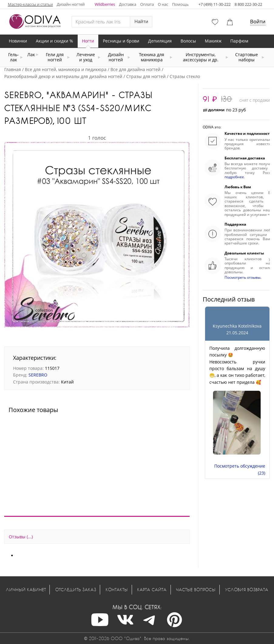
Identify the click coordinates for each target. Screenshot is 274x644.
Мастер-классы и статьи (30, 4)
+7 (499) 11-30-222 (215, 4)
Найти (141, 21)
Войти (258, 21)
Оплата (147, 4)
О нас (163, 4)
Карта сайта (152, 589)
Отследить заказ (76, 589)
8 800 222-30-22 (248, 4)
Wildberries (105, 4)
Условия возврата (247, 589)
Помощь (180, 4)
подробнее (234, 177)
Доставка (128, 4)
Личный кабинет (26, 589)
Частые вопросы (196, 589)
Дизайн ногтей (71, 4)
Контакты (117, 589)
